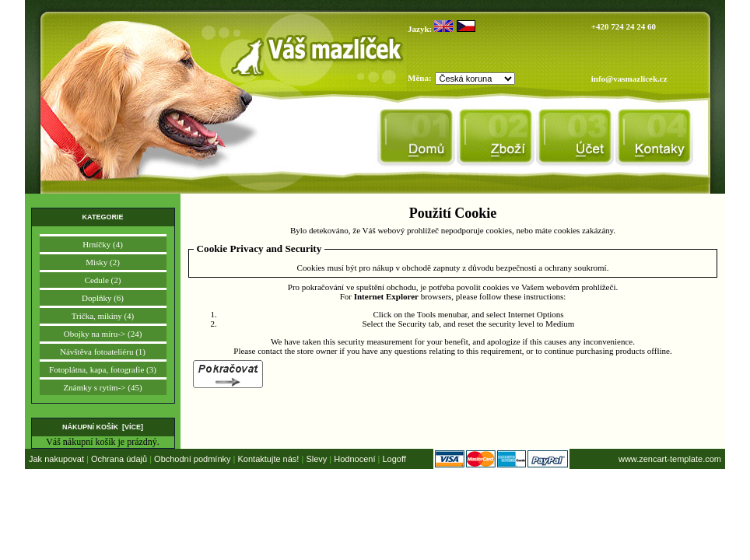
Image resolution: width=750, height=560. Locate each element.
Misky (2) (103, 262)
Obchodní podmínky (192, 459)
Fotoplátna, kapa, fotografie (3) (103, 369)
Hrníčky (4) (103, 244)
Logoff (394, 459)
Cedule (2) (103, 280)
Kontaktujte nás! (269, 459)
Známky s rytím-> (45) (102, 387)
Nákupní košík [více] (103, 427)
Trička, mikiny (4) (103, 316)
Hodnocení (354, 459)
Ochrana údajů (119, 459)
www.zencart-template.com (670, 459)
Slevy (316, 459)
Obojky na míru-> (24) (103, 334)
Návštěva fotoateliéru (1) (103, 352)
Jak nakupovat (56, 459)
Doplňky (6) (103, 298)
